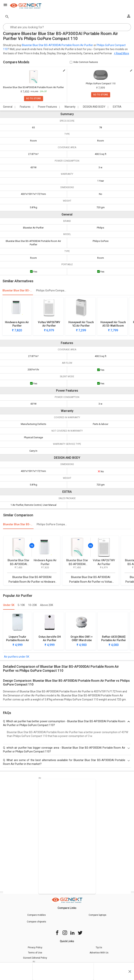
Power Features (47, 107)
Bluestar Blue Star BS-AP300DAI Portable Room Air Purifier (57, 45)
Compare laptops (97, 915)
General (8, 107)
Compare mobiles (37, 915)
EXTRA (117, 107)
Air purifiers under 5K (17, 657)
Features (25, 107)
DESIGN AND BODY (94, 107)
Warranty (70, 107)
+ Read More (121, 53)
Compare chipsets (37, 922)
